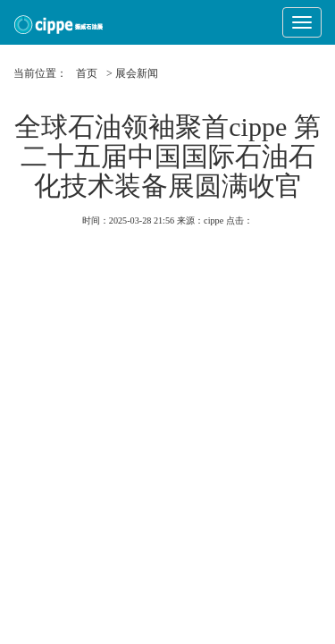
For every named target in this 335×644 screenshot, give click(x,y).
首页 (87, 73)
